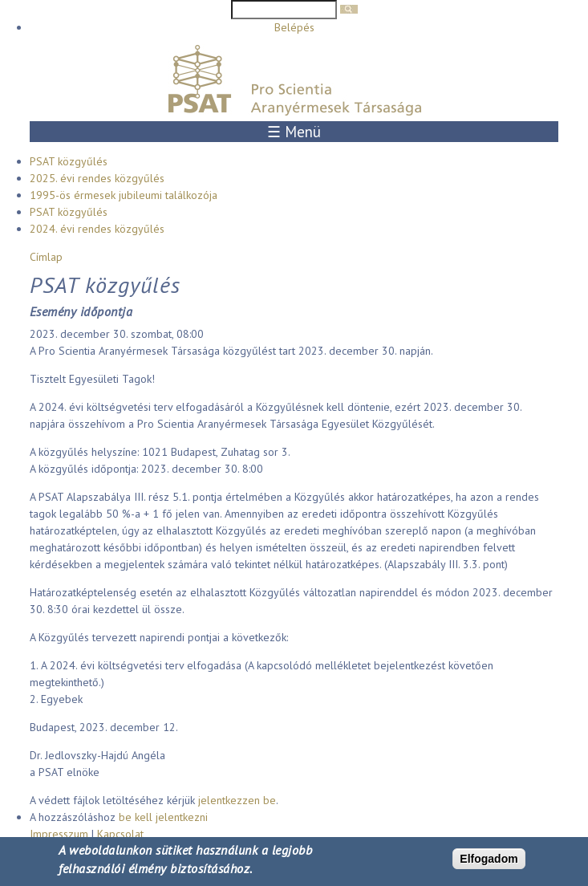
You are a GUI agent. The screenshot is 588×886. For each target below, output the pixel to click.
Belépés (294, 27)
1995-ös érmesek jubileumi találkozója (124, 195)
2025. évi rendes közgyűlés (97, 178)
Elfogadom (489, 859)
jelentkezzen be (237, 800)
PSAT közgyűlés (69, 161)
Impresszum (59, 834)
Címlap (46, 257)
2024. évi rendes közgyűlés (97, 229)
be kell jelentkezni (163, 817)
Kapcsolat (120, 834)
